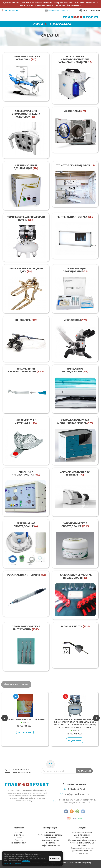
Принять (55, 859)
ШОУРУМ (37, 24)
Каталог (19, 832)
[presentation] (5, 718)
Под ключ (50, 832)
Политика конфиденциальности (50, 844)
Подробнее (25, 733)
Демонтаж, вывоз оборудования (82, 836)
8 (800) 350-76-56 (60, 24)
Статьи (19, 838)
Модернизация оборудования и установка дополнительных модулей (82, 843)
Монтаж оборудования (82, 832)
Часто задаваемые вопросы (50, 835)
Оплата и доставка (50, 840)
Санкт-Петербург (10, 10)
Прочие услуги (82, 853)
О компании (19, 835)
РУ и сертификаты (19, 843)
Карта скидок (50, 838)
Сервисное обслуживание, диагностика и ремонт (82, 849)
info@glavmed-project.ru (58, 10)
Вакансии (19, 840)
